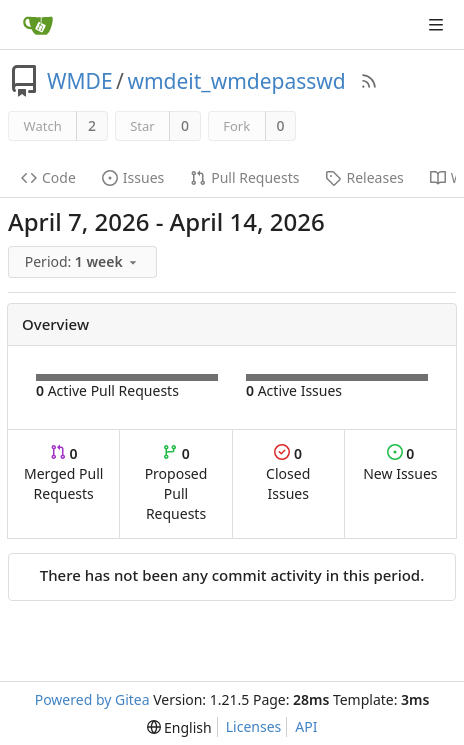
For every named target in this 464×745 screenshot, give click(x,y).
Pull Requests (244, 177)
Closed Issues (288, 473)
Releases (364, 177)
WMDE (80, 81)
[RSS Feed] (369, 81)
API (306, 726)
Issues (133, 177)
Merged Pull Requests (63, 473)
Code (48, 177)
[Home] (38, 25)
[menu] (84, 262)
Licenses (254, 726)
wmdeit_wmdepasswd (236, 81)
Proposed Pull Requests (176, 483)
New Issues (400, 463)
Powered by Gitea (92, 699)
